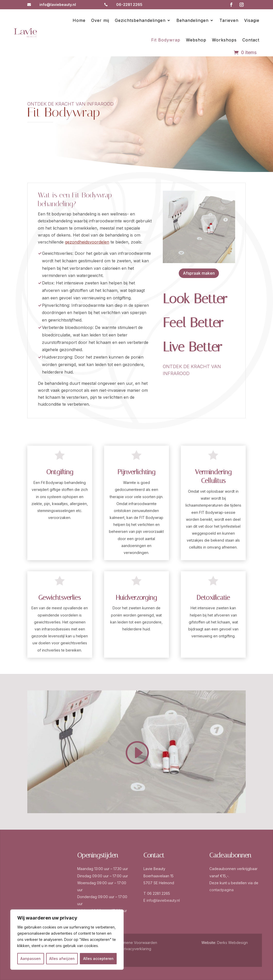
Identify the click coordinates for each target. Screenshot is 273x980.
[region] (67, 940)
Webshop (196, 40)
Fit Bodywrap (166, 40)
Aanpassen (31, 959)
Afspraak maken (199, 273)
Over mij (100, 20)
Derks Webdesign (232, 943)
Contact (251, 40)
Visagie (252, 20)
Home (79, 20)
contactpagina (221, 890)
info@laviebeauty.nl (58, 5)
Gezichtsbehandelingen (140, 20)
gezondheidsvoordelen (87, 242)
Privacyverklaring (136, 949)
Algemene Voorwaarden (136, 943)
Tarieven (229, 20)
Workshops (224, 40)
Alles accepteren (98, 959)
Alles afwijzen (62, 959)
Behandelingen (193, 20)
